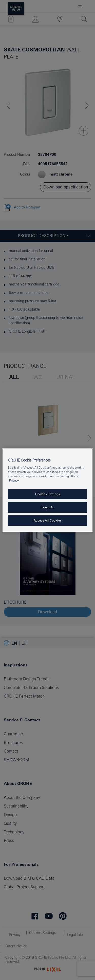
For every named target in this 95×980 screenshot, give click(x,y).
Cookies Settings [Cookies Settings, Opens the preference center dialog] (48, 494)
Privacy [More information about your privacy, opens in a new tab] (14, 480)
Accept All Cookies (48, 520)
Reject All (48, 507)
